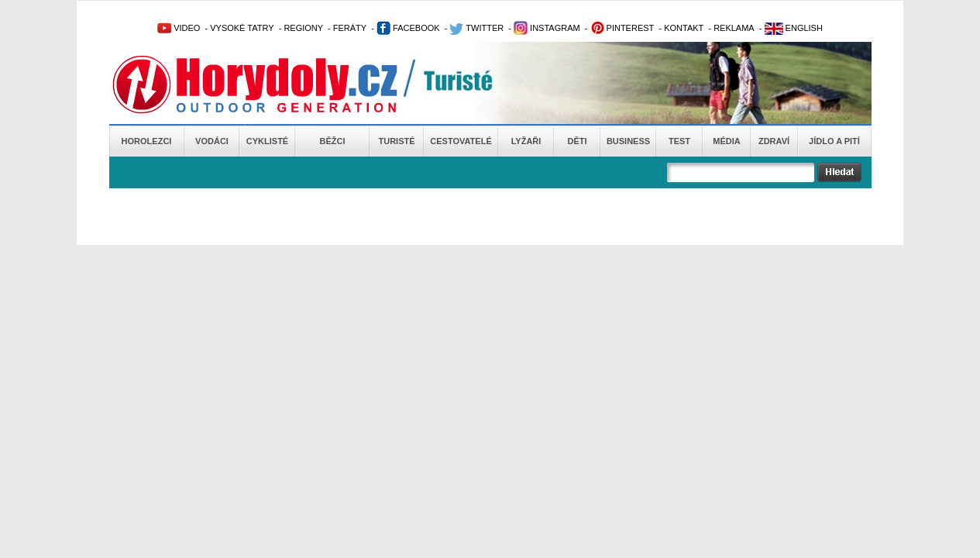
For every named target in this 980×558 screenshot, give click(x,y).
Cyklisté (267, 141)
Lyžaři (526, 141)
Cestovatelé (461, 141)
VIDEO (179, 28)
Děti (577, 141)
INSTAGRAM (547, 28)
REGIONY (303, 28)
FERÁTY (350, 28)
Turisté (396, 141)
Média (726, 141)
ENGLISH (794, 28)
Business (628, 141)
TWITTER (476, 28)
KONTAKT (684, 28)
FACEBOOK (408, 28)
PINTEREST (622, 28)
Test (679, 141)
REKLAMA (734, 28)
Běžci (333, 141)
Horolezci (147, 141)
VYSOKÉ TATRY (242, 28)
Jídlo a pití (834, 141)
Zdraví (774, 141)
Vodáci (212, 141)
